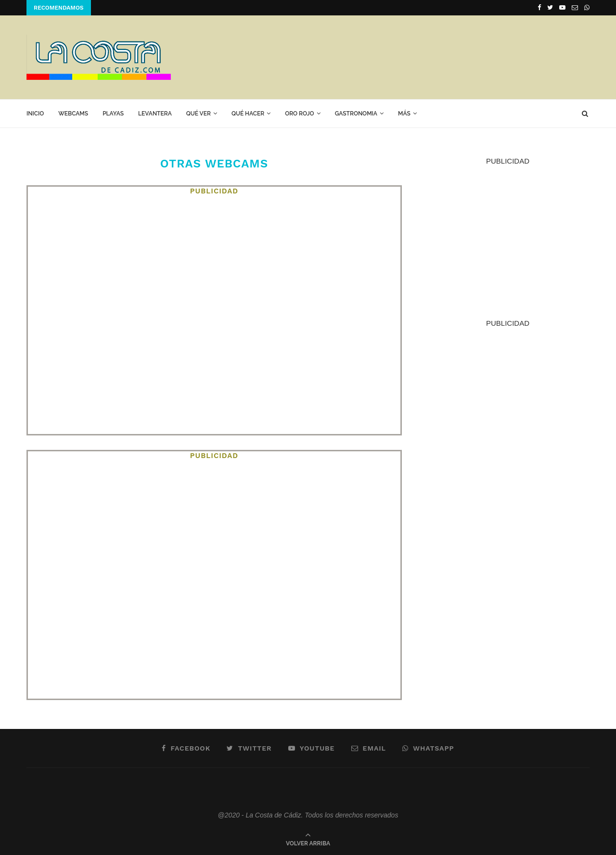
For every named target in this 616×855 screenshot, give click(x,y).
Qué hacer (248, 114)
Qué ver (199, 114)
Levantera (155, 114)
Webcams (73, 114)
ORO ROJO (299, 114)
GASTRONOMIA (356, 114)
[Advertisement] (414, 57)
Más (404, 114)
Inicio (35, 114)
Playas (113, 114)
